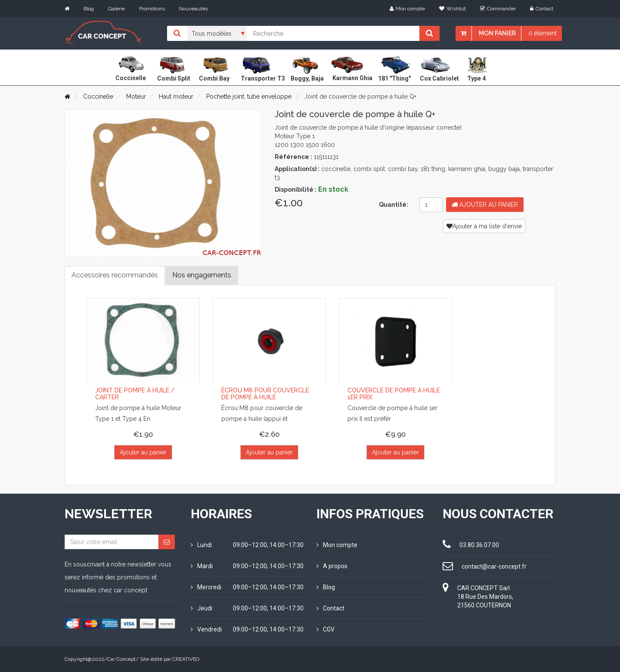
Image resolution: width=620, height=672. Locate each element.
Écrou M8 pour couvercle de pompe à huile (265, 394)
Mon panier (497, 33)
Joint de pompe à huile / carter (135, 394)
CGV (325, 629)
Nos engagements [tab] (202, 275)
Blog (89, 9)
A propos (332, 566)
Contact (542, 9)
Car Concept (121, 659)
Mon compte (407, 9)
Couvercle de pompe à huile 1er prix (394, 394)
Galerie (116, 9)
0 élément (542, 33)
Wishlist (453, 9)
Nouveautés (194, 9)
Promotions (152, 9)
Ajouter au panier (485, 205)
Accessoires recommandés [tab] (115, 275)
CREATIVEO (186, 659)
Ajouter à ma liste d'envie (484, 226)
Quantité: (394, 205)
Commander (498, 9)
